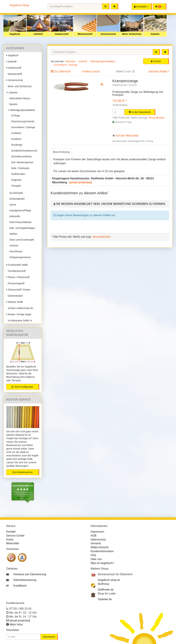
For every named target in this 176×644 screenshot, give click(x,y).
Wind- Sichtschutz (132, 34)
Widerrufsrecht (100, 547)
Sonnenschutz (108, 34)
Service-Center (15, 536)
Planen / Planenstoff (18, 277)
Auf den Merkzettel (127, 136)
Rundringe (16, 145)
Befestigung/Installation (22, 110)
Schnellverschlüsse (21, 156)
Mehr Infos (16, 624)
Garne (12, 205)
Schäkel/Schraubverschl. (24, 151)
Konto (10, 540)
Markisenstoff (85, 34)
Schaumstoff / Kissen (18, 290)
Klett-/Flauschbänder (20, 222)
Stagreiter (16, 180)
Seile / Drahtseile (20, 168)
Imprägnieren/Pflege (20, 210)
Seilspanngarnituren (19, 257)
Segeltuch (15, 34)
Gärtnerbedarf (15, 296)
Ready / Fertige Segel (19, 314)
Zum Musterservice (22, 472)
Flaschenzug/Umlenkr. (22, 121)
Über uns (96, 559)
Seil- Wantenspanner (22, 162)
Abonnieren (49, 637)
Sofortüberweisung (25, 580)
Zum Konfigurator (22, 387)
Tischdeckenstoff (16, 271)
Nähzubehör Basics (19, 98)
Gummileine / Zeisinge (22, 127)
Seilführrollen (18, 174)
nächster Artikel (158, 71)
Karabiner (16, 139)
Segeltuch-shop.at (109, 580)
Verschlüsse (15, 251)
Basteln (13, 104)
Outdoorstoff (62, 34)
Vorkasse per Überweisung (30, 574)
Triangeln (15, 186)
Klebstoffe (14, 216)
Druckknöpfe (15, 193)
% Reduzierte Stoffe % (19, 321)
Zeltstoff (38, 34)
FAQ (93, 555)
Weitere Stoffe (15, 302)
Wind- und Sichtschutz (19, 86)
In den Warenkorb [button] (140, 112)
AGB (93, 536)
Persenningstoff (15, 283)
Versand (96, 543)
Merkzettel (13, 543)
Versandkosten (156, 118)
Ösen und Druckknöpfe (21, 240)
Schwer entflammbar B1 (20, 308)
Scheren (13, 246)
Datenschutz (98, 540)
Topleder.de (105, 599)
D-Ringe (15, 116)
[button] (160, 7)
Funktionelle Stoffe (17, 265)
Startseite (70, 61)
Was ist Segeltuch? (102, 563)
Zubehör (155, 34)
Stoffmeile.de (106, 590)
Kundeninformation (102, 551)
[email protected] (81, 182)
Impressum (97, 532)
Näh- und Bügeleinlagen (22, 228)
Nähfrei (13, 234)
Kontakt (11, 532)
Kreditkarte (20, 586)
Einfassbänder (16, 199)
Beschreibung (61, 152)
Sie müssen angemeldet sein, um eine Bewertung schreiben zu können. (111, 204)
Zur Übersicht (62, 71)
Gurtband (15, 133)
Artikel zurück (91, 71)
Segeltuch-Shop (19, 5)
